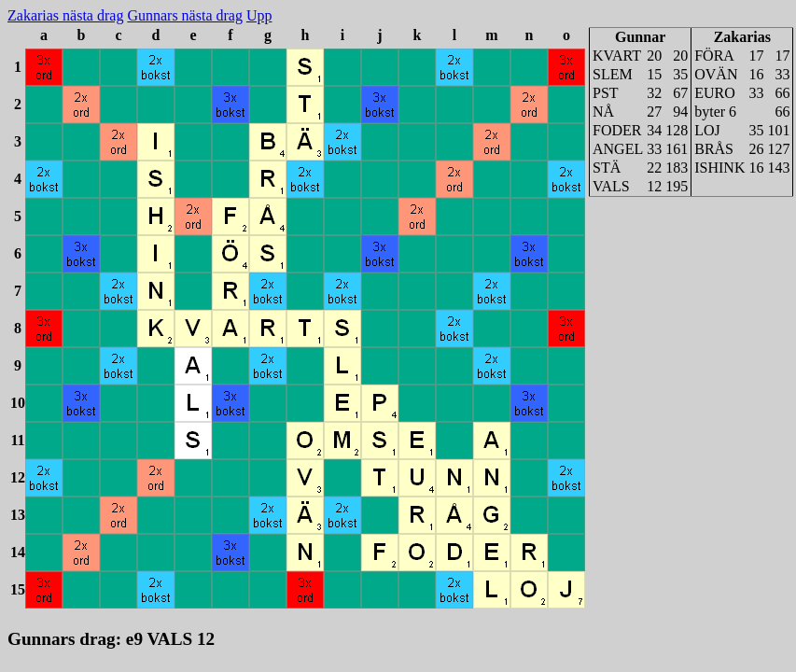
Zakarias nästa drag (65, 15)
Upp (259, 15)
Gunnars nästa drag (185, 15)
